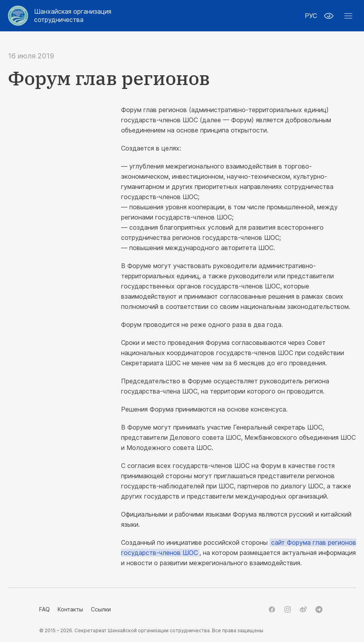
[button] (348, 16)
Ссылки (101, 609)
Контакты (70, 609)
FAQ (44, 609)
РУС (311, 16)
